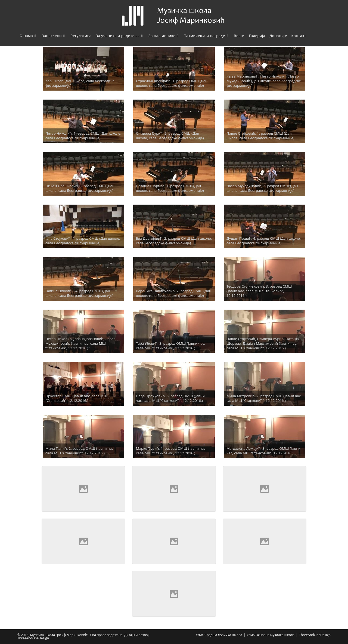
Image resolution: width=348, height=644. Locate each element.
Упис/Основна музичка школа (271, 635)
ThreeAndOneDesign (315, 635)
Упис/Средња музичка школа (219, 635)
